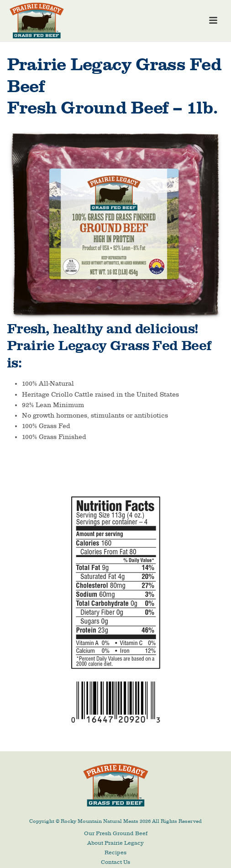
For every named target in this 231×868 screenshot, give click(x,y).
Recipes (115, 852)
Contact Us (115, 862)
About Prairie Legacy (115, 843)
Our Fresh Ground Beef (116, 833)
